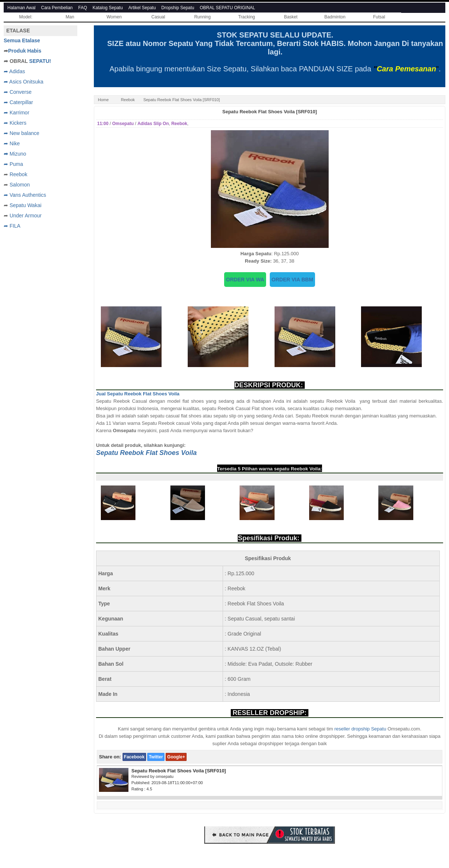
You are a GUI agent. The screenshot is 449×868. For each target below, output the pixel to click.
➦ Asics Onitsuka (24, 82)
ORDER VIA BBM (292, 280)
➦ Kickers (15, 123)
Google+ (176, 757)
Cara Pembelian (57, 8)
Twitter (156, 757)
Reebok (128, 100)
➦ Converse (18, 92)
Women (114, 17)
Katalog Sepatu (108, 8)
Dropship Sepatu (178, 8)
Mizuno (18, 154)
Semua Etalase (22, 40)
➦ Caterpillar (18, 102)
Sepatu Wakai (26, 205)
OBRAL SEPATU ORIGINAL (227, 8)
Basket (291, 17)
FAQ (83, 8)
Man (70, 17)
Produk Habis (25, 51)
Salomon (20, 185)
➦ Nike (12, 143)
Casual (158, 17)
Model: (26, 17)
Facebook (134, 757)
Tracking (247, 17)
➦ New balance (22, 133)
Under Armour (26, 216)
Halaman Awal (22, 8)
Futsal (379, 17)
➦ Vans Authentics (25, 195)
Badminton (335, 17)
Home (103, 100)
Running (203, 17)
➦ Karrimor (17, 113)
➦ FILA (12, 226)
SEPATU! (40, 61)
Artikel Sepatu (142, 8)
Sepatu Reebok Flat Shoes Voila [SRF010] (270, 112)
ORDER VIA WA (245, 280)
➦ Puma (13, 164)
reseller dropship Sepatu (360, 729)
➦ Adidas (14, 71)
